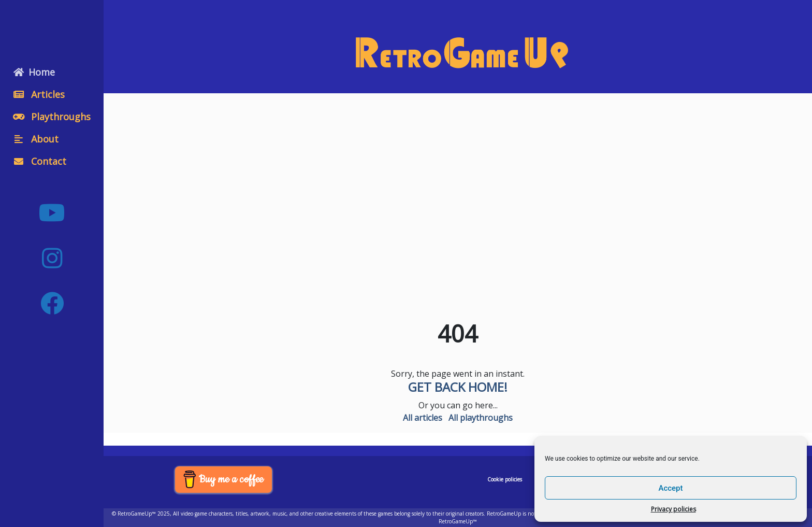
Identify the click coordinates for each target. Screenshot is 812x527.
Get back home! (458, 387)
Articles (39, 94)
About (36, 139)
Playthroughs (52, 117)
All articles (423, 418)
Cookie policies (505, 479)
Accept (670, 488)
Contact (40, 161)
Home (34, 72)
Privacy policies (673, 509)
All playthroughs (481, 418)
